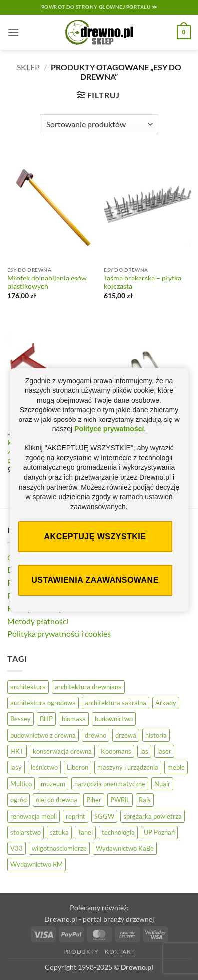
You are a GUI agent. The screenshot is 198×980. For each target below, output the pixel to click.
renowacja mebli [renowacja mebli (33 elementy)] (34, 816)
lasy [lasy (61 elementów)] (16, 767)
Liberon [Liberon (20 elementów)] (78, 767)
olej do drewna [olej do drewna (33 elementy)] (57, 800)
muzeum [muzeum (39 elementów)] (53, 784)
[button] (13, 32)
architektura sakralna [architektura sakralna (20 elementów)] (115, 703)
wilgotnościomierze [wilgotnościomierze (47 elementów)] (59, 848)
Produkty (81, 951)
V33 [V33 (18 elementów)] (17, 848)
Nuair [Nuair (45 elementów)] (162, 784)
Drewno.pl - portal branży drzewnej (99, 919)
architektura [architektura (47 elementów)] (28, 687)
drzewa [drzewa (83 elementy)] (126, 735)
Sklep (28, 67)
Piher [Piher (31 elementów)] (94, 800)
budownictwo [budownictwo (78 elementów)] (114, 719)
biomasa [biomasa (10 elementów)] (74, 719)
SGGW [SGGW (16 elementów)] (104, 816)
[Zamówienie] (99, 124)
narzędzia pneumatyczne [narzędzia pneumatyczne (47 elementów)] (110, 784)
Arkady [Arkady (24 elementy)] (166, 703)
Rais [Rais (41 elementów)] (145, 800)
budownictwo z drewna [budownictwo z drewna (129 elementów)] (43, 735)
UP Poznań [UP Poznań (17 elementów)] (159, 832)
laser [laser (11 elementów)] (164, 751)
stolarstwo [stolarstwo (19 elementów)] (26, 832)
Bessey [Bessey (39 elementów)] (21, 719)
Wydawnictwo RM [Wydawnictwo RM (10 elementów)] (37, 864)
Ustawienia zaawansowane (95, 580)
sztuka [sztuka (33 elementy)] (59, 832)
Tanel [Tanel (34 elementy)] (85, 832)
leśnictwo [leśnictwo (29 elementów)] (44, 767)
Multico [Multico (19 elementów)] (21, 784)
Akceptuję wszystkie (95, 536)
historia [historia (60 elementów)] (156, 735)
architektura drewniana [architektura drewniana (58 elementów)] (88, 687)
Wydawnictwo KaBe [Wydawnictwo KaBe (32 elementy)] (125, 848)
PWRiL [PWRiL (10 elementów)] (120, 800)
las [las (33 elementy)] (144, 751)
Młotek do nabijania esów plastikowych (47, 282)
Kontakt (120, 951)
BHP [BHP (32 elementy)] (46, 719)
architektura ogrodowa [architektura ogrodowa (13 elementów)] (43, 703)
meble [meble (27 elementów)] (176, 767)
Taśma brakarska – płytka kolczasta (142, 282)
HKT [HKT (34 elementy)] (17, 751)
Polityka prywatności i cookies (59, 633)
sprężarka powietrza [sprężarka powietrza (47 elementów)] (152, 816)
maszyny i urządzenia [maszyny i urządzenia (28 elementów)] (128, 767)
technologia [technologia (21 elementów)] (118, 832)
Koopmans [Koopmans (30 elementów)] (116, 751)
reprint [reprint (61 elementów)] (76, 816)
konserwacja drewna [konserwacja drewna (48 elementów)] (62, 751)
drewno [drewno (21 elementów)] (96, 735)
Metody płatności (38, 621)
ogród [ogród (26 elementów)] (19, 800)
